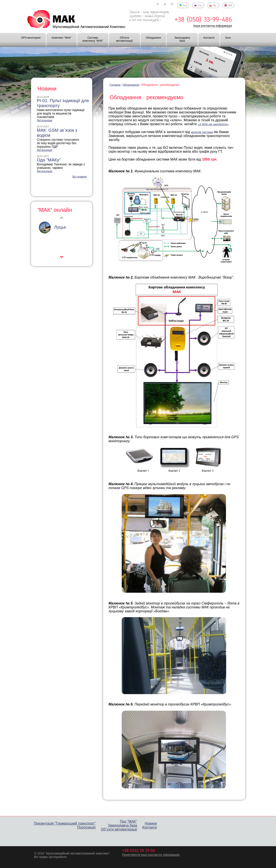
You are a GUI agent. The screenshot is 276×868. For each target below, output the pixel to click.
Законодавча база (182, 39)
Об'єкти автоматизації (124, 39)
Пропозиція (86, 827)
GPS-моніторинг (31, 38)
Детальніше (45, 120)
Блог (228, 38)
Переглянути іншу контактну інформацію (151, 855)
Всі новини (80, 177)
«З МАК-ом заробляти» (213, 124)
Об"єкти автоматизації (119, 829)
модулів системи (202, 132)
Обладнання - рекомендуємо (160, 85)
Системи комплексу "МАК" (93, 39)
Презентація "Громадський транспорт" (65, 823)
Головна (115, 85)
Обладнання (153, 38)
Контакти (209, 38)
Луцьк (60, 227)
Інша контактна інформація (213, 26)
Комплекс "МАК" (61, 38)
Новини (151, 823)
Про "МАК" (128, 821)
